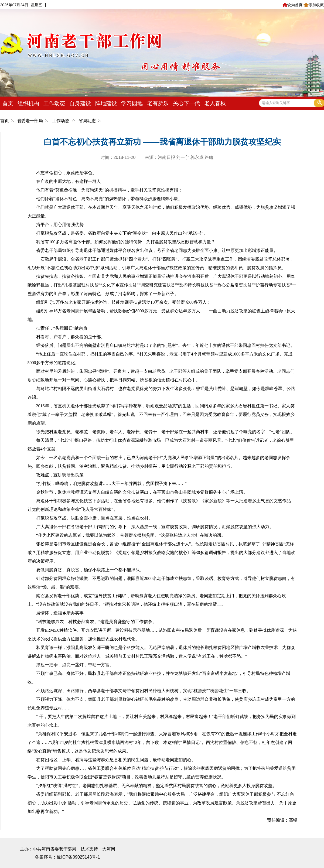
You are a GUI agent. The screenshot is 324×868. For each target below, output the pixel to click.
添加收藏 (314, 5)
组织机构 (28, 103)
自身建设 (80, 103)
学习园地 (132, 103)
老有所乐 (158, 103)
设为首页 (292, 5)
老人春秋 (215, 103)
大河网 (109, 849)
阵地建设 (106, 103)
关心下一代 (186, 103)
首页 (8, 103)
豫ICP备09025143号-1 (78, 857)
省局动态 (87, 121)
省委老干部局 (30, 121)
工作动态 (54, 103)
